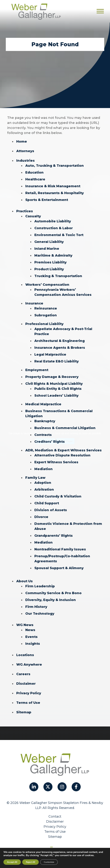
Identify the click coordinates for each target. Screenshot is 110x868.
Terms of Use (28, 703)
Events (31, 637)
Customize (49, 862)
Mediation (44, 469)
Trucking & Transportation (58, 276)
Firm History (36, 607)
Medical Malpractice (43, 404)
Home (22, 142)
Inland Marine (47, 249)
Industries (26, 161)
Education (34, 172)
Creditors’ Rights (50, 442)
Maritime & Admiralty (53, 255)
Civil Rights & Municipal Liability (54, 384)
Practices (25, 211)
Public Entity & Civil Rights (58, 389)
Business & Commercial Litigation (65, 428)
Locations (25, 655)
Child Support (47, 503)
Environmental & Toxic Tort (59, 235)
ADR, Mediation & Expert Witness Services (64, 450)
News (30, 630)
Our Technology (40, 614)
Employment (37, 370)
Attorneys (25, 151)
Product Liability (49, 269)
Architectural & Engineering (60, 341)
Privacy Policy (29, 693)
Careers (23, 674)
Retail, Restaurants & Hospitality (55, 193)
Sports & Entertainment (47, 200)
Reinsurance (46, 308)
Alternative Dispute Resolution (62, 455)
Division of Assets (51, 510)
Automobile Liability (53, 221)
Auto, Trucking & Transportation (55, 166)
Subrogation (46, 315)
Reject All (30, 862)
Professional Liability (44, 324)
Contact (55, 817)
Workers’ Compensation (47, 285)
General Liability (49, 242)
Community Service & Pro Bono (53, 593)
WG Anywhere (29, 665)
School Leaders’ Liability (56, 396)
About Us (25, 581)
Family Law (35, 478)
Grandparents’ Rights (54, 536)
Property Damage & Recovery (52, 377)
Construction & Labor (54, 228)
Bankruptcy (45, 421)
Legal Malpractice (50, 355)
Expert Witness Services (56, 462)
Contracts (43, 435)
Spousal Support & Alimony (59, 568)
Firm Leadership (40, 586)
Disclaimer (26, 684)
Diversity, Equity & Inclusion (51, 600)
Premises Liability (50, 262)
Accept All (12, 862)
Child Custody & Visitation (58, 496)
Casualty (33, 216)
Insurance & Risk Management (53, 186)
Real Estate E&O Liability (57, 361)
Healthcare (35, 179)
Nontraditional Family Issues (60, 549)
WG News (25, 625)
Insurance (34, 303)
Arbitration (44, 490)
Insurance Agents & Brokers (60, 348)
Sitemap (24, 712)
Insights (33, 644)
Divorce (41, 517)
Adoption (43, 483)
